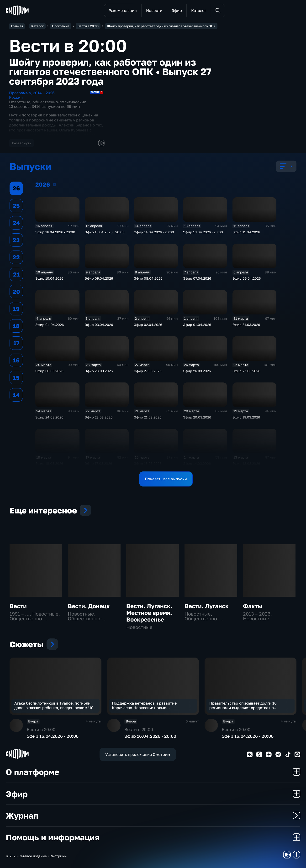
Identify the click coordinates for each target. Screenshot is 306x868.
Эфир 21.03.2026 (148, 417)
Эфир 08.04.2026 (148, 278)
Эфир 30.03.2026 (49, 371)
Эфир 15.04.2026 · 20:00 (105, 232)
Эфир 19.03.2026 (246, 417)
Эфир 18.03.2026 (49, 463)
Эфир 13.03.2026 (246, 463)
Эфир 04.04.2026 (50, 325)
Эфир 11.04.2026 (246, 232)
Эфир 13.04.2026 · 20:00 (203, 232)
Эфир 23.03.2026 (99, 417)
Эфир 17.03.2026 (98, 463)
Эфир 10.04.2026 (49, 278)
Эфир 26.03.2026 (197, 371)
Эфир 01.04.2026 (197, 325)
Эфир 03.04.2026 (99, 325)
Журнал (153, 816)
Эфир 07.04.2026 (197, 278)
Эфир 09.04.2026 (99, 278)
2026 (54, 184)
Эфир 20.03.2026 (197, 417)
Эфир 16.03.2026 (148, 463)
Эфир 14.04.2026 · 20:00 (154, 232)
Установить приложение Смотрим (138, 754)
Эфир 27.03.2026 (148, 371)
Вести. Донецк (89, 606)
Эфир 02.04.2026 (148, 325)
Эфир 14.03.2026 (197, 463)
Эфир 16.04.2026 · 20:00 (55, 232)
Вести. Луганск (207, 606)
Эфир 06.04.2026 (247, 278)
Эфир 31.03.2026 (246, 325)
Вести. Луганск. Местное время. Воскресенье (149, 613)
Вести (18, 606)
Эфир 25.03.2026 (246, 371)
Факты (253, 606)
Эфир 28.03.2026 (99, 371)
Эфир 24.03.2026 (49, 417)
